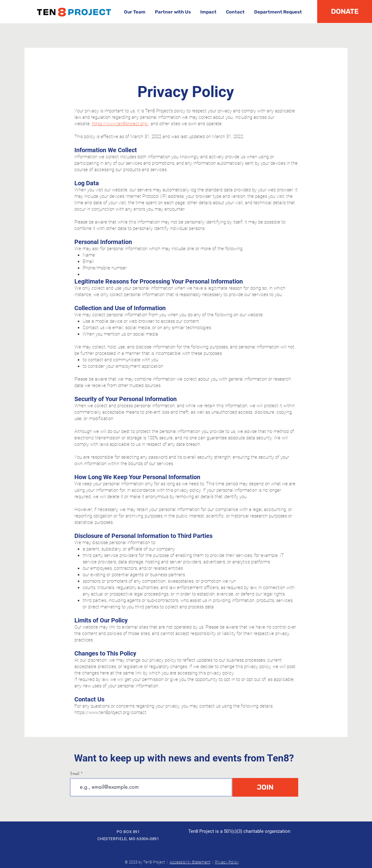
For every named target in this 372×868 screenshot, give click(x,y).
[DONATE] (345, 11)
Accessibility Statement (190, 862)
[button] (135, 12)
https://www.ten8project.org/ (120, 124)
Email (75, 774)
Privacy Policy (227, 862)
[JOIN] (265, 787)
